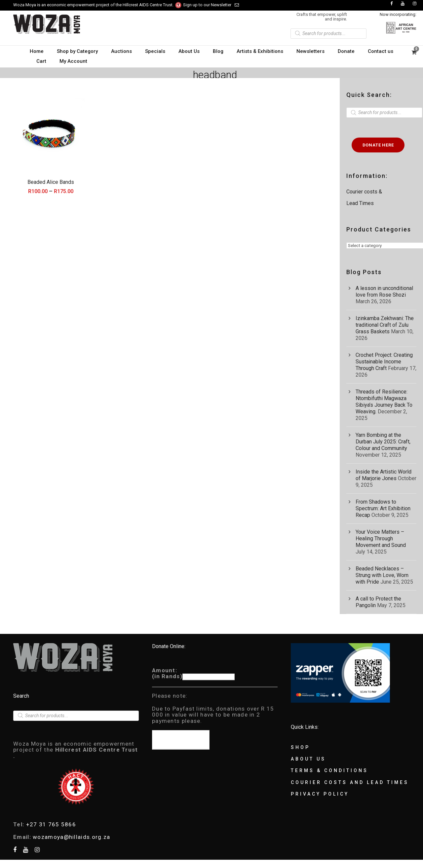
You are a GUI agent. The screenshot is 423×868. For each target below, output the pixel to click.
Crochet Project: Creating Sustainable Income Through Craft (384, 362)
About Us (189, 51)
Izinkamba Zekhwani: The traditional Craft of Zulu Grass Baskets (385, 325)
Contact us (381, 51)
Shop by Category (77, 51)
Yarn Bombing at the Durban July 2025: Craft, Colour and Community (383, 442)
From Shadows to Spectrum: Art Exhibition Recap (383, 508)
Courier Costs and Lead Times (350, 782)
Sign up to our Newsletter (211, 5)
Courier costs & (365, 192)
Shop (300, 747)
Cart (41, 61)
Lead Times (360, 203)
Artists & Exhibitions (260, 51)
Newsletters (310, 51)
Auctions (121, 51)
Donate (346, 51)
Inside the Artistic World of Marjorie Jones (384, 475)
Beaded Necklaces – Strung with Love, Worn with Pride (382, 575)
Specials (155, 51)
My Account (73, 61)
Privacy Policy (320, 794)
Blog (218, 51)
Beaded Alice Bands (51, 182)
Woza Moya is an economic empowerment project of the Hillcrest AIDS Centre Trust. (98, 5)
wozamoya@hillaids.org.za (71, 837)
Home (37, 51)
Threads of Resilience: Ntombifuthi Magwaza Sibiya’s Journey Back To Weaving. (384, 402)
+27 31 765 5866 (51, 824)
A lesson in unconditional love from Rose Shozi (384, 291)
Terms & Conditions (329, 770)
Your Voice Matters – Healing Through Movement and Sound (381, 538)
